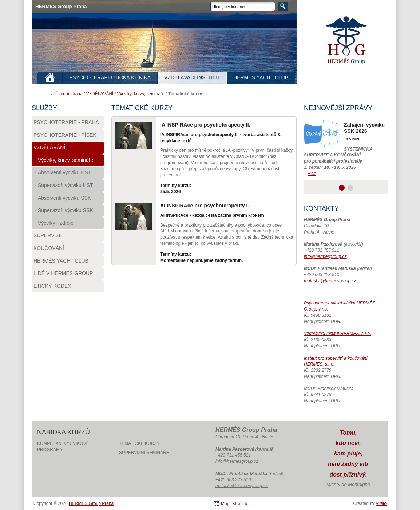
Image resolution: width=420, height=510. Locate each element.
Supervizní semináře (144, 453)
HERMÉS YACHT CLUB (261, 77)
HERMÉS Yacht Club (61, 261)
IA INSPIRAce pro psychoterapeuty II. (205, 125)
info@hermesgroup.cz (325, 256)
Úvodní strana (69, 94)
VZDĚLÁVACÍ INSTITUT (192, 77)
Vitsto (381, 503)
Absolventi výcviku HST (64, 172)
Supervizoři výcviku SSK (66, 210)
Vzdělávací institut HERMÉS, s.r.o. (337, 334)
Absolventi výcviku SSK (64, 198)
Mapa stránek (234, 504)
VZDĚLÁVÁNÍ (100, 94)
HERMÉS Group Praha (346, 40)
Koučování (49, 248)
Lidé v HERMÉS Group (63, 273)
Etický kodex (52, 286)
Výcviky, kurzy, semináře (140, 94)
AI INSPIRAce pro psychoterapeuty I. (205, 206)
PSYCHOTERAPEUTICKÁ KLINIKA (110, 77)
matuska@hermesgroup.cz (330, 281)
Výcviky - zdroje (56, 223)
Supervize (48, 235)
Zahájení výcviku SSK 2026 (364, 128)
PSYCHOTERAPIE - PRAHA (66, 122)
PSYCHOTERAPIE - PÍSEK (65, 135)
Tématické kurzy (139, 443)
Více (312, 174)
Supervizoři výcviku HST (66, 185)
